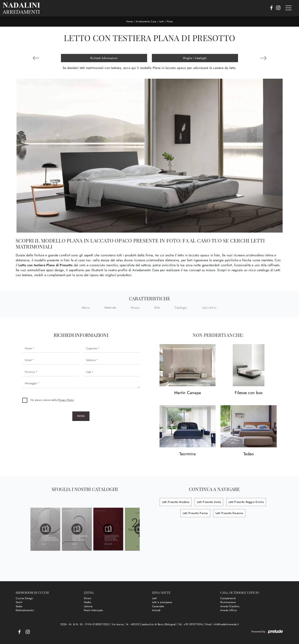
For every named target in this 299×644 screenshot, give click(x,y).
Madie (88, 602)
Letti (161, 21)
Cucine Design (24, 598)
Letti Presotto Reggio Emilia (246, 502)
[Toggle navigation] (288, 8)
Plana (170, 21)
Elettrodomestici (25, 610)
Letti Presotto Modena (176, 502)
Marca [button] (86, 308)
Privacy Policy (66, 400)
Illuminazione (228, 602)
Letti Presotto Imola (209, 502)
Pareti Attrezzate (93, 610)
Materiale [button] (110, 308)
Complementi (228, 598)
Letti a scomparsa (162, 602)
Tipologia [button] (181, 308)
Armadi (156, 610)
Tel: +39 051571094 (191, 624)
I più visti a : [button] (210, 308)
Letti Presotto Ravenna (229, 513)
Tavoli (19, 602)
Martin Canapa (188, 393)
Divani (88, 598)
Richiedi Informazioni (104, 58)
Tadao (249, 454)
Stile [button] (157, 308)
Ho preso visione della (52, 400)
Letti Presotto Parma (195, 513)
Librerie (88, 606)
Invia (81, 416)
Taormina (188, 454)
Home (130, 21)
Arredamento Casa (146, 21)
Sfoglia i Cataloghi (195, 58)
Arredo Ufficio (229, 610)
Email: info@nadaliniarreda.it (222, 624)
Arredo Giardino (230, 606)
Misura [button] (135, 308)
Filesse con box (249, 393)
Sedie (19, 606)
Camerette (158, 606)
